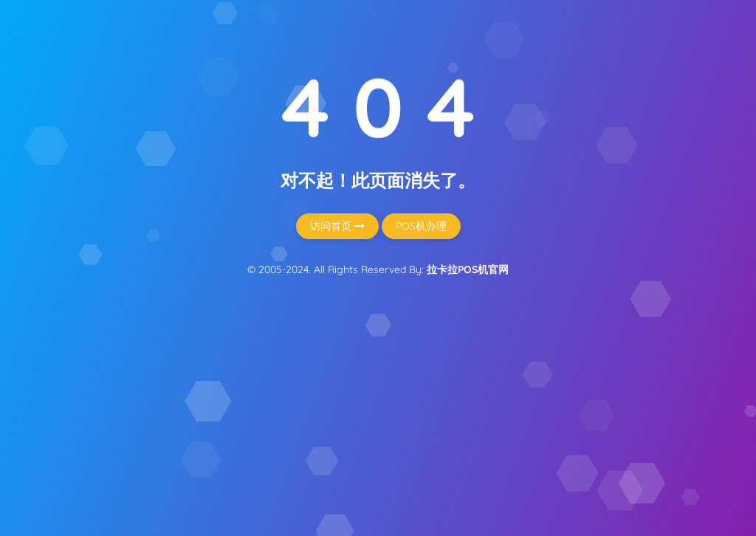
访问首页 (337, 226)
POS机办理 (421, 226)
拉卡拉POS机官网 (468, 269)
